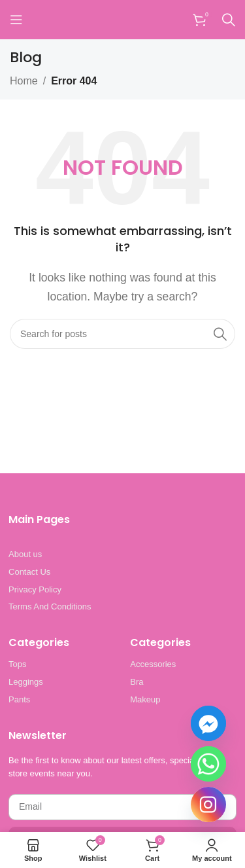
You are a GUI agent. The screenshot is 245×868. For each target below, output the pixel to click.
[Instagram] (208, 805)
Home (24, 81)
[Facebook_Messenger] (208, 723)
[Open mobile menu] (16, 20)
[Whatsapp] (208, 764)
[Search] (229, 20)
